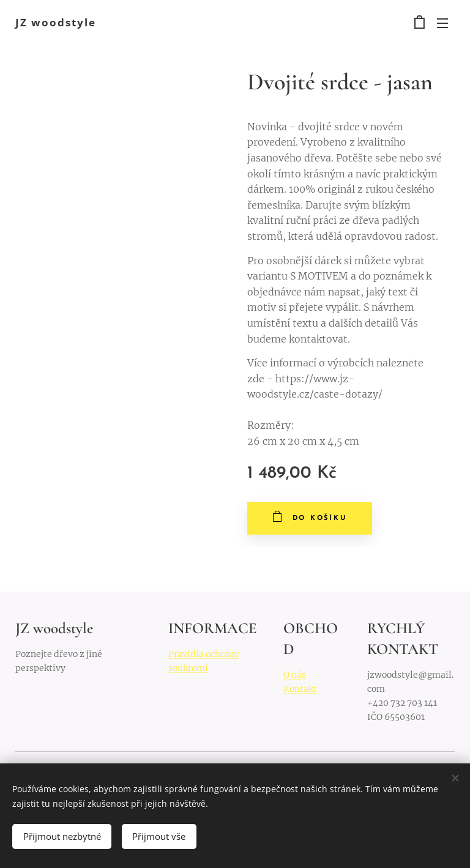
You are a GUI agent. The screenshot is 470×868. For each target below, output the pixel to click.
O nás (295, 675)
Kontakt (300, 689)
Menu (442, 23)
